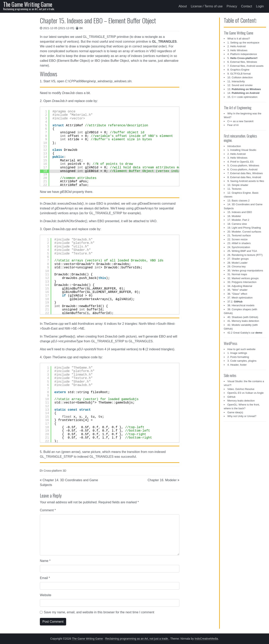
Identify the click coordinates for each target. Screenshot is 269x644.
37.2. (235, 302)
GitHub (231, 397)
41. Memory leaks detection (243, 321)
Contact (247, 6)
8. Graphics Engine (238, 70)
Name (45, 561)
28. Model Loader (237, 263)
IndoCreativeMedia (206, 639)
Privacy (232, 6)
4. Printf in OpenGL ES (241, 162)
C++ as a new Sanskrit (240, 121)
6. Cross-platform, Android (242, 169)
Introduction (234, 146)
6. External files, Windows (242, 62)
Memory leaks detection (241, 401)
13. (244, 89)
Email (45, 578)
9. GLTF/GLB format (239, 74)
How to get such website (241, 349)
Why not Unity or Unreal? (242, 416)
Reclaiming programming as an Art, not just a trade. (137, 639)
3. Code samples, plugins (242, 361)
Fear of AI (233, 125)
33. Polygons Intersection (242, 282)
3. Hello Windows (237, 50)
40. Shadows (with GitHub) (243, 317)
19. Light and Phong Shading (244, 228)
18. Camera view (237, 224)
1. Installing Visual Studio (242, 150)
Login (260, 6)
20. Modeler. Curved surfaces (244, 232)
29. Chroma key (237, 267)
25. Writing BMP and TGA (242, 251)
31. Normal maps (237, 274)
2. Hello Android (237, 46)
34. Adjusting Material (240, 286)
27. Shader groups (238, 259)
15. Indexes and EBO (240, 212)
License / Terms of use (207, 6)
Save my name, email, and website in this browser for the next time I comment (99, 612)
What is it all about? (239, 39)
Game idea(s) (235, 412)
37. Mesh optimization (240, 298)
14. (243, 93)
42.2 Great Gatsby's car (245, 333)
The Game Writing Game (28, 4)
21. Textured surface (239, 235)
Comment (48, 510)
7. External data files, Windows (245, 173)
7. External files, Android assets (245, 66)
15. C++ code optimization (242, 97)
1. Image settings (237, 353)
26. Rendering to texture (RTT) (245, 255)
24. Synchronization (239, 247)
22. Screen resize (237, 239)
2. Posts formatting (238, 357)
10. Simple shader (238, 185)
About (183, 6)
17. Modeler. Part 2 (238, 220)
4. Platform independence (242, 54)
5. (242, 58)
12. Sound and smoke (240, 85)
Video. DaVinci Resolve (241, 389)
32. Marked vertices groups (243, 278)
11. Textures (234, 189)
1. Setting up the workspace (243, 43)
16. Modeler (234, 216)
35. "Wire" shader (237, 290)
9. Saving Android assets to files (246, 181)
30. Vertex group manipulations (245, 270)
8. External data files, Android (244, 177)
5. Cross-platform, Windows (243, 165)
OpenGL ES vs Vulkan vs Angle (245, 393)
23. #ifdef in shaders (239, 243)
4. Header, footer (237, 365)
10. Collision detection (240, 77)
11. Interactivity (236, 81)
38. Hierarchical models (241, 305)
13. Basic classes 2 (238, 201)
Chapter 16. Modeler (162, 480)
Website (46, 595)
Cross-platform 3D (55, 471)
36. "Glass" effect (237, 294)
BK (81, 28)
